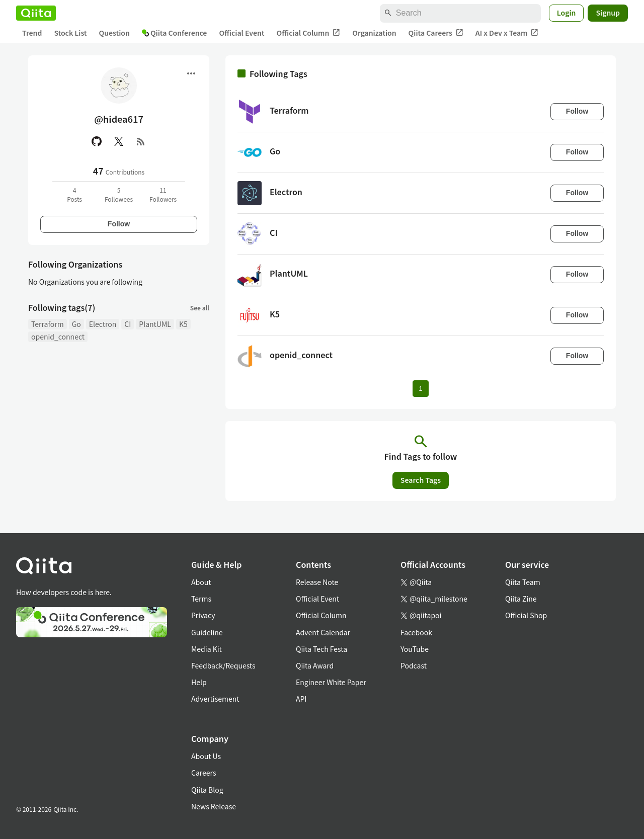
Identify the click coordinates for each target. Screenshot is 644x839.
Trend (32, 33)
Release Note (317, 582)
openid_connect (58, 337)
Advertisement (215, 699)
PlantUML (155, 324)
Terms (201, 599)
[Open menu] (191, 73)
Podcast (414, 665)
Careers (204, 773)
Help (199, 682)
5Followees (119, 194)
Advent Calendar (323, 632)
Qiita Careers (436, 33)
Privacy (203, 615)
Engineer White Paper (331, 682)
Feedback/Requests (223, 665)
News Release (214, 806)
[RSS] (141, 141)
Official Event (242, 33)
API (301, 699)
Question (114, 33)
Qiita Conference (175, 33)
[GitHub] (97, 141)
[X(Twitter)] (119, 141)
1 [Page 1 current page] (420, 389)
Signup (608, 13)
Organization (374, 33)
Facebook (416, 632)
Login (567, 13)
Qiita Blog (207, 790)
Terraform (48, 324)
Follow (119, 224)
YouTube (415, 649)
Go (76, 324)
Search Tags (421, 480)
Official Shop (526, 615)
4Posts (74, 194)
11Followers (163, 194)
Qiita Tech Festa (321, 649)
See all (200, 308)
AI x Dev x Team (507, 33)
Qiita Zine (521, 599)
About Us (206, 756)
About (201, 582)
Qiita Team (523, 582)
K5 (183, 324)
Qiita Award (315, 665)
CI (128, 324)
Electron (103, 324)
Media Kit (207, 649)
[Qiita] (36, 13)
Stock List (70, 33)
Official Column (309, 33)
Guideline (207, 632)
